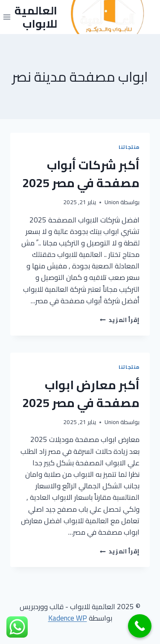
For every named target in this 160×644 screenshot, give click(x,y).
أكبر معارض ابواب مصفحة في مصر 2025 (81, 394)
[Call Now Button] (140, 626)
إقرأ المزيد (120, 320)
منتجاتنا (129, 147)
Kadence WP (68, 618)
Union (112, 202)
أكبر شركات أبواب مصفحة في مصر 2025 (81, 174)
